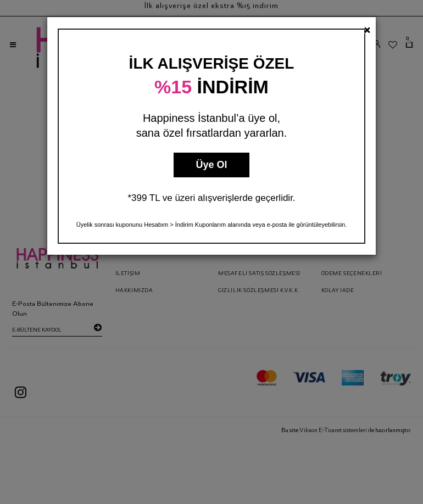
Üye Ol (211, 165)
